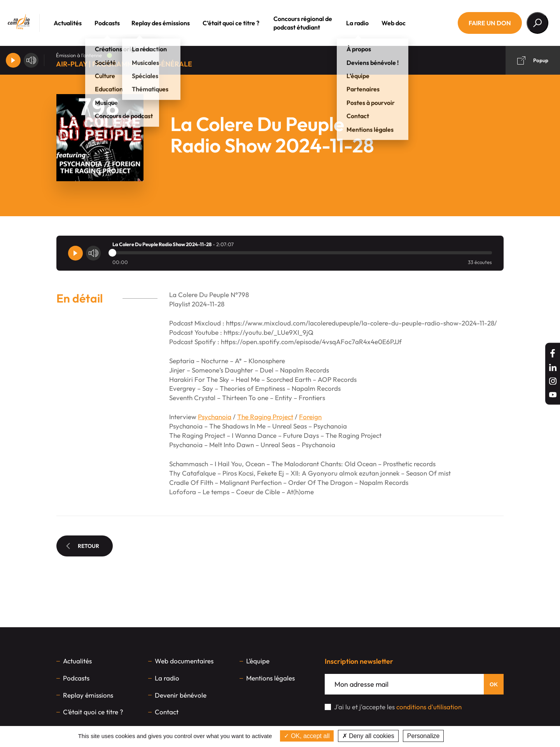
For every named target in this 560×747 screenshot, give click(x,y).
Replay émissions (88, 695)
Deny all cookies (368, 736)
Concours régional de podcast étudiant (314, 23)
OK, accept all (307, 736)
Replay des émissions (171, 23)
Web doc (404, 23)
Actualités (79, 23)
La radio (368, 23)
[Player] (13, 60)
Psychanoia (215, 417)
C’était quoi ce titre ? (242, 23)
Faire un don (490, 23)
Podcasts (118, 23)
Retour (83, 546)
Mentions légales (270, 678)
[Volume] (31, 60)
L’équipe (258, 661)
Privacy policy (466, 736)
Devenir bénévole (181, 695)
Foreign (310, 417)
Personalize (423, 736)
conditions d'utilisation (429, 707)
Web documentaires (184, 661)
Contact (167, 712)
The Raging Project (265, 417)
